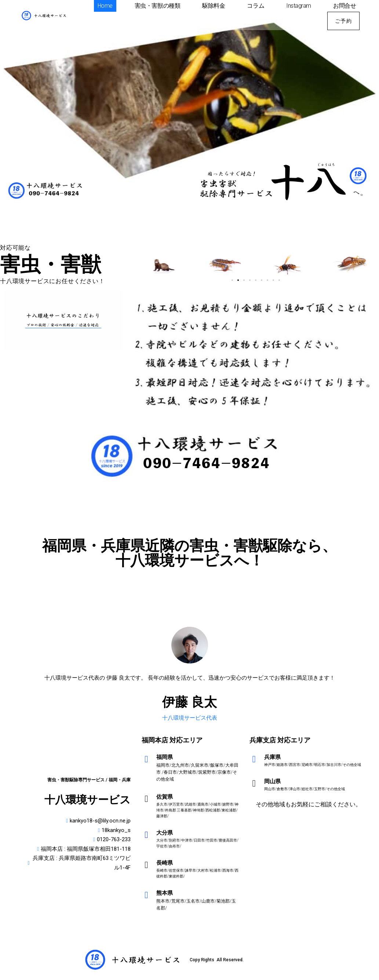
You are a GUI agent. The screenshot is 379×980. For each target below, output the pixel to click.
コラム (256, 6)
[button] (232, 280)
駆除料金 (214, 6)
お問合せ (345, 6)
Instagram (299, 6)
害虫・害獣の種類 (157, 6)
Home (105, 6)
